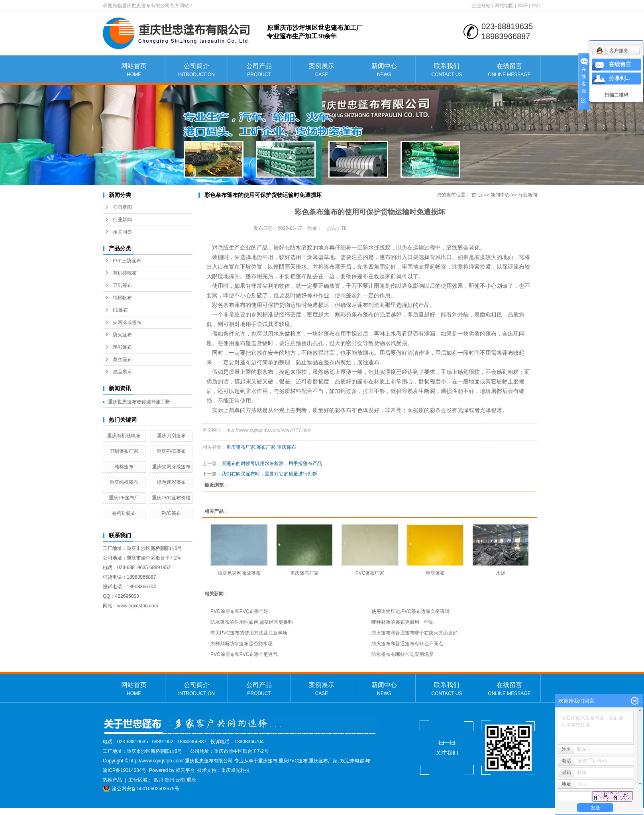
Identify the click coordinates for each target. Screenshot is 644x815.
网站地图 (504, 6)
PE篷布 (120, 310)
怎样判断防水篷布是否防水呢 (241, 644)
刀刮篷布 (122, 285)
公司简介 (196, 70)
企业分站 (481, 6)
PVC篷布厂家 (370, 573)
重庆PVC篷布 (171, 451)
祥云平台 (185, 770)
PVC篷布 (171, 513)
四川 (159, 780)
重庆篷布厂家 (241, 447)
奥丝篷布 (122, 359)
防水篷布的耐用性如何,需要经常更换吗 (252, 622)
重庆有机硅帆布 (124, 436)
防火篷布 (122, 335)
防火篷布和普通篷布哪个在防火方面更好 (414, 633)
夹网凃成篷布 (127, 322)
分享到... (619, 78)
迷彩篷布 (122, 347)
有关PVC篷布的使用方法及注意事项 (249, 633)
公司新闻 (122, 207)
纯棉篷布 (124, 467)
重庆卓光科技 (236, 770)
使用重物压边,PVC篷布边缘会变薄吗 (410, 611)
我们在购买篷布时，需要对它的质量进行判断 (269, 474)
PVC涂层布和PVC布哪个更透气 (244, 654)
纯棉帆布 (122, 298)
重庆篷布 (287, 447)
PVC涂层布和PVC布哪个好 (239, 611)
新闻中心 (384, 70)
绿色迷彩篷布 (171, 482)
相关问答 (122, 232)
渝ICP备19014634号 (125, 770)
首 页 (477, 195)
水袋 (501, 573)
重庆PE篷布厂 (124, 498)
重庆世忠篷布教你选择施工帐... (141, 402)
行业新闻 (122, 220)
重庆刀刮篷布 (171, 436)
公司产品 (259, 70)
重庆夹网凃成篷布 (171, 467)
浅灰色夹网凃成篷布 (239, 573)
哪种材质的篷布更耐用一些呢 (402, 622)
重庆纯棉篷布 (124, 482)
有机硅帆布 (125, 273)
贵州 (169, 780)
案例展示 (322, 70)
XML (536, 6)
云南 (180, 780)
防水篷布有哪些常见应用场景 (402, 654)
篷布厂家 (266, 447)
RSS (523, 6)
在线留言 (509, 70)
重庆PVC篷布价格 (171, 498)
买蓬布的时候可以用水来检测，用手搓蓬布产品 (272, 463)
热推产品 (112, 780)
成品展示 (122, 372)
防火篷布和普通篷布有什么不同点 (407, 644)
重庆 (191, 780)
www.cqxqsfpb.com (138, 606)
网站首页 (134, 70)
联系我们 (447, 70)
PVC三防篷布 (127, 261)
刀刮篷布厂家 (124, 451)
